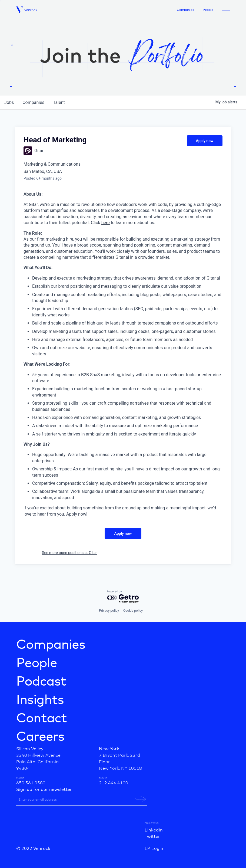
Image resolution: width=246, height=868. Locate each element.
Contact (41, 719)
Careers (40, 737)
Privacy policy (109, 611)
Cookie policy (133, 611)
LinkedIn (154, 830)
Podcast (41, 682)
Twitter (152, 837)
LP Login (154, 849)
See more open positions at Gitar (69, 553)
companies (33, 102)
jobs (9, 102)
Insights (40, 700)
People (208, 10)
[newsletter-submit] (140, 799)
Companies (185, 10)
